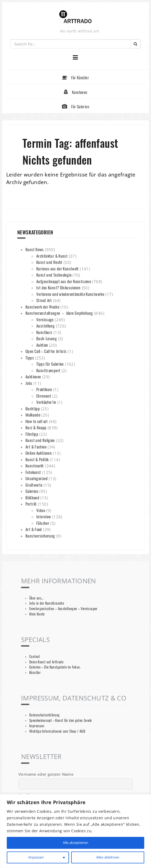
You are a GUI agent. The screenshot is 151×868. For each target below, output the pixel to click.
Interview (44, 516)
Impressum (37, 726)
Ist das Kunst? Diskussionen (58, 287)
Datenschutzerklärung (45, 715)
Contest (35, 656)
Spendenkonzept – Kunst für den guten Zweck (61, 720)
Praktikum (44, 389)
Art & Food (34, 529)
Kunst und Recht (49, 262)
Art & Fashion (36, 447)
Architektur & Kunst (52, 256)
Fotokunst (33, 472)
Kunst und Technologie (54, 275)
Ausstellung (45, 326)
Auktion (42, 345)
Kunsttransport (48, 370)
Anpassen (36, 857)
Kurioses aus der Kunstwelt (58, 268)
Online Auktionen (39, 453)
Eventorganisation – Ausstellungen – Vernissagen (63, 609)
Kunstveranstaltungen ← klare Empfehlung (59, 313)
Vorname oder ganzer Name (46, 774)
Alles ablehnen (107, 857)
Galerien (32, 491)
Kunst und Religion (40, 440)
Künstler (35, 672)
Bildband (32, 497)
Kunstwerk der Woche (42, 307)
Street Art (44, 300)
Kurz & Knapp (36, 427)
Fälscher (43, 523)
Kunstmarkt (35, 466)
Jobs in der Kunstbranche (47, 603)
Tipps (30, 358)
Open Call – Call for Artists (46, 351)
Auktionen (33, 376)
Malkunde (33, 415)
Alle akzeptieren (75, 843)
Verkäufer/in (46, 402)
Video (41, 510)
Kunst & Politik (37, 459)
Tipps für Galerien (50, 364)
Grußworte (34, 485)
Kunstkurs (44, 332)
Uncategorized (37, 478)
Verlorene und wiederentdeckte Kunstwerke (70, 294)
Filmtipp (32, 434)
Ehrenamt (44, 396)
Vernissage (45, 319)
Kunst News (35, 249)
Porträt (31, 504)
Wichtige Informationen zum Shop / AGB (57, 731)
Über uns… (36, 598)
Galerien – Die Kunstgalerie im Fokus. (55, 667)
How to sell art (37, 421)
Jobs (29, 383)
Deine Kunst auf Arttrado (46, 662)
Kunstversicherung (40, 536)
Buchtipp (33, 408)
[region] (75, 831)
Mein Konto (37, 614)
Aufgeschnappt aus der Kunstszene (64, 281)
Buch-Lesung (47, 338)
